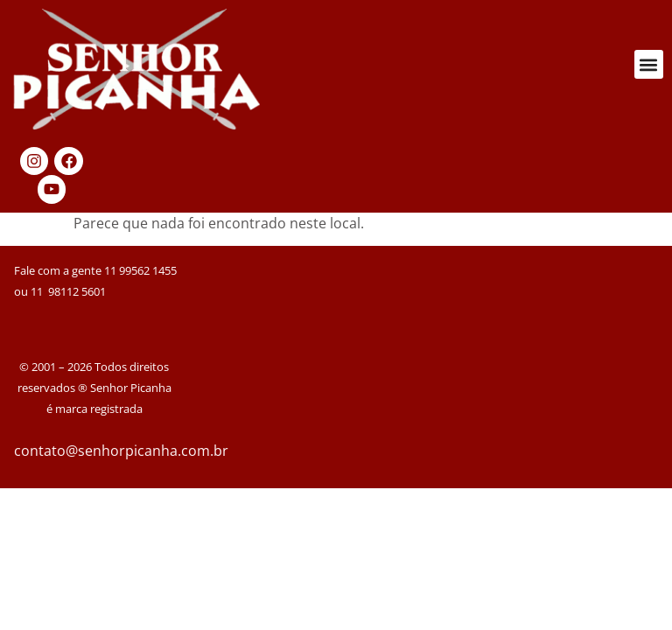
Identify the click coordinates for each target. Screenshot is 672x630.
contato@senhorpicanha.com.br (121, 451)
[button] (649, 64)
